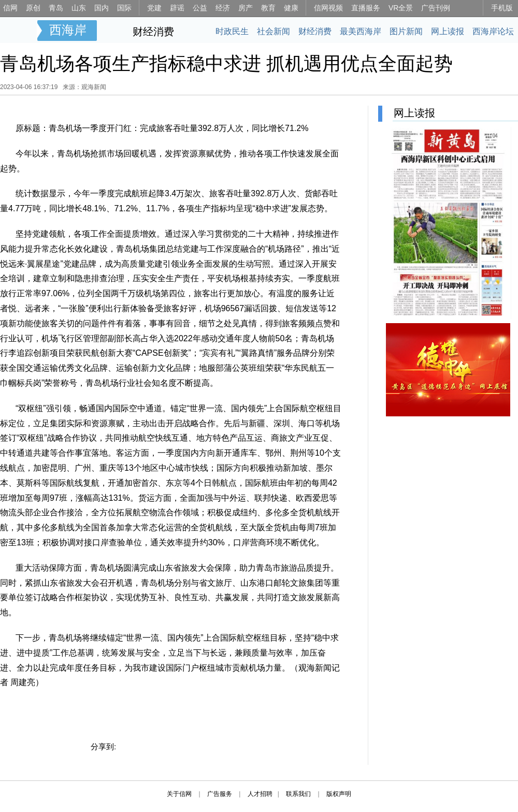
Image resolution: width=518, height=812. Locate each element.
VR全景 (401, 8)
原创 (33, 8)
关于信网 (179, 794)
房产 (246, 8)
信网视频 (328, 8)
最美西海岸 (361, 31)
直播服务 (366, 8)
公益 (200, 8)
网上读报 (448, 31)
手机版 (502, 8)
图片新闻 (406, 31)
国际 (124, 8)
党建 (154, 8)
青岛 (56, 8)
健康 (291, 8)
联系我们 (298, 794)
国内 (102, 8)
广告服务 (220, 794)
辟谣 (177, 8)
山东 (79, 8)
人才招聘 (260, 794)
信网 (10, 8)
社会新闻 (274, 31)
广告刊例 (436, 8)
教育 (268, 8)
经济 (223, 8)
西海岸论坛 (493, 31)
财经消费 (153, 32)
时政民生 (232, 31)
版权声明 (339, 794)
